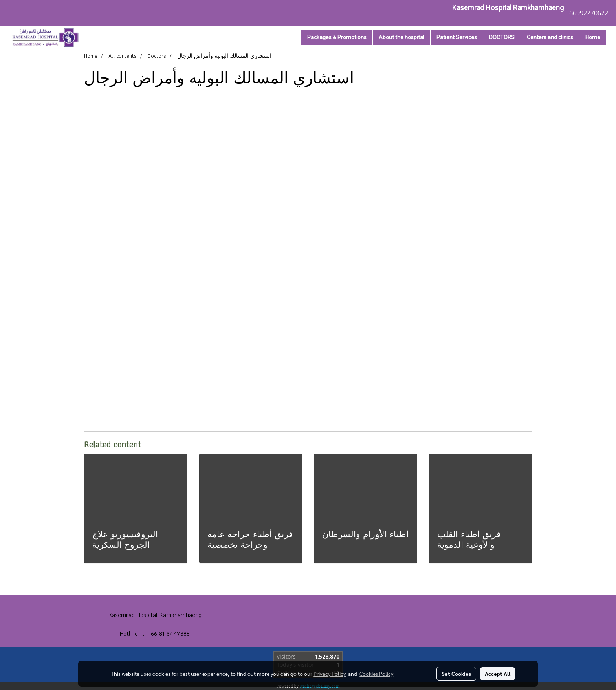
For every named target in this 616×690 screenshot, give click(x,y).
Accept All (498, 674)
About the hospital (401, 37)
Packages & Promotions (337, 37)
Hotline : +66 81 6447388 (155, 634)
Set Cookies (456, 674)
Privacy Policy (330, 674)
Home (593, 37)
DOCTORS (502, 37)
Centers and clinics (550, 37)
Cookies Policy (376, 674)
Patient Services (457, 37)
